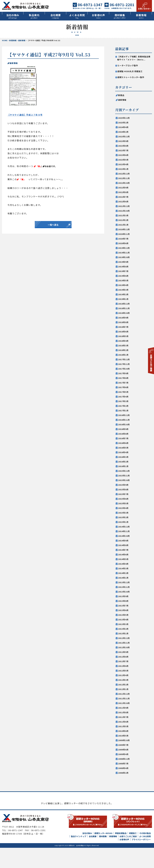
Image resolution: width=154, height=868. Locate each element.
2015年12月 (124, 471)
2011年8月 (123, 712)
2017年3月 (123, 401)
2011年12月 (124, 694)
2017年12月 (124, 359)
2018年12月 (124, 304)
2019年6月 (123, 276)
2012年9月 (123, 652)
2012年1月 (123, 689)
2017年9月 (123, 373)
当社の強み (13, 16)
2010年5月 (123, 736)
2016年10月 (124, 424)
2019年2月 (123, 294)
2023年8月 (123, 146)
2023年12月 (124, 136)
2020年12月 (124, 229)
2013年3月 (123, 624)
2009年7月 (123, 745)
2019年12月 (124, 248)
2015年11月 (124, 476)
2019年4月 (123, 285)
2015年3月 (123, 513)
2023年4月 (123, 164)
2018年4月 (123, 341)
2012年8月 (123, 657)
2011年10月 (124, 703)
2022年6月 (123, 201)
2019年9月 (123, 262)
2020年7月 (123, 239)
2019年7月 (123, 271)
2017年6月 (123, 387)
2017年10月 (124, 369)
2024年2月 (123, 132)
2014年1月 (123, 578)
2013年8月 (123, 601)
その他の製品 (145, 853)
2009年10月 (124, 740)
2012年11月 (124, 643)
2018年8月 (123, 322)
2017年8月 (123, 378)
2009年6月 (123, 750)
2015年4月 (123, 508)
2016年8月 (123, 434)
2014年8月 (123, 545)
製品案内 (34, 16)
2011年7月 (123, 717)
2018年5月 (123, 336)
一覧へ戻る (53, 225)
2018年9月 (123, 318)
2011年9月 (123, 708)
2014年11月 (124, 531)
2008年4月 (123, 768)
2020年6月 (123, 243)
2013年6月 (123, 610)
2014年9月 (123, 541)
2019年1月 (123, 299)
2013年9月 (123, 596)
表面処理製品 (121, 853)
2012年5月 (123, 671)
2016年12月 (124, 415)
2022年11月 (124, 178)
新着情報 (141, 16)
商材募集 (120, 16)
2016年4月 (123, 452)
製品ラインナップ (79, 857)
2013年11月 (124, 587)
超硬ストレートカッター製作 (131, 77)
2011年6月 (123, 722)
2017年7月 (123, 383)
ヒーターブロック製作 (128, 65)
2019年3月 (123, 290)
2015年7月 (123, 494)
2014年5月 (123, 559)
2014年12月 (124, 527)
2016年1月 (123, 466)
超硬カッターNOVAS (103, 853)
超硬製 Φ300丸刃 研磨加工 (130, 71)
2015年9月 (123, 485)
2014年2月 (123, 573)
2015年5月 (123, 503)
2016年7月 (123, 438)
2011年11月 (124, 698)
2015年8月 (123, 489)
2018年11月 (124, 308)
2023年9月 (123, 141)
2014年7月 (123, 550)
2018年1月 (123, 355)
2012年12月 (124, 638)
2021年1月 (123, 225)
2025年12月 (124, 118)
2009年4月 (123, 754)
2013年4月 (123, 620)
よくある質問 (77, 16)
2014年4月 (123, 564)
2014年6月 (123, 554)
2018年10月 (124, 313)
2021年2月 (123, 220)
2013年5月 (123, 615)
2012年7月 (123, 661)
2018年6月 (123, 332)
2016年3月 (123, 457)
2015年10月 (124, 480)
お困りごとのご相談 (128, 857)
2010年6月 (123, 731)
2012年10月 (124, 647)
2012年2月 (123, 685)
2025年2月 (123, 123)
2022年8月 (123, 192)
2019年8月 (123, 267)
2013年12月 (124, 582)
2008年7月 (123, 763)
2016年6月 (123, 443)
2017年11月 (124, 364)
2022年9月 (123, 188)
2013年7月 (123, 606)
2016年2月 (123, 462)
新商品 (121, 95)
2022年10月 (124, 183)
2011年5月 (123, 726)
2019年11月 (124, 253)
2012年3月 (123, 680)
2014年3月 (123, 568)
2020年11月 (124, 234)
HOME (5, 40)
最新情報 (22, 40)
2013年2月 (123, 629)
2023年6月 (123, 155)
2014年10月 (124, 536)
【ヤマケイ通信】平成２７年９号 (25, 115)
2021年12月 (124, 206)
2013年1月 (123, 633)
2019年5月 (123, 280)
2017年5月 (123, 392)
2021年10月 (124, 211)
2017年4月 (123, 397)
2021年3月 (123, 215)
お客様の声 (98, 16)
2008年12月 (124, 759)
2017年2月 (123, 406)
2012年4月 (123, 675)
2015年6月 (123, 499)
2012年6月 (123, 666)
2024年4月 (123, 127)
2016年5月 (123, 448)
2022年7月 (123, 197)
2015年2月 (123, 517)
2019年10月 (124, 257)
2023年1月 (123, 169)
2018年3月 (123, 345)
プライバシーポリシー (141, 860)
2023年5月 (123, 160)
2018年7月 (123, 327)
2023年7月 (123, 150)
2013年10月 (124, 592)
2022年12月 (124, 174)
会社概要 (56, 16)
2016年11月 (124, 420)
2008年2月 (123, 773)
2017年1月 (123, 411)
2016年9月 (123, 429)
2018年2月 (123, 350)
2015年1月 (123, 522)
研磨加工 (133, 853)
